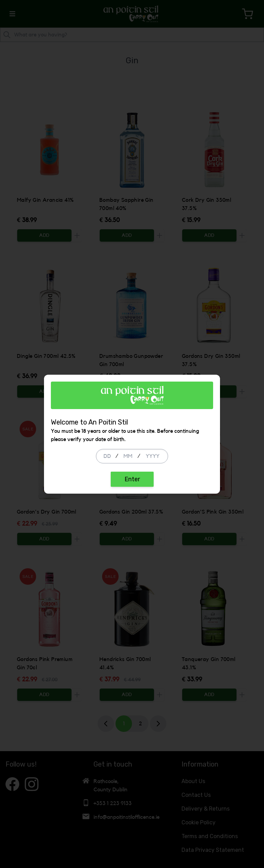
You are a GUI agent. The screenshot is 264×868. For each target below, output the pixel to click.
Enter (132, 479)
